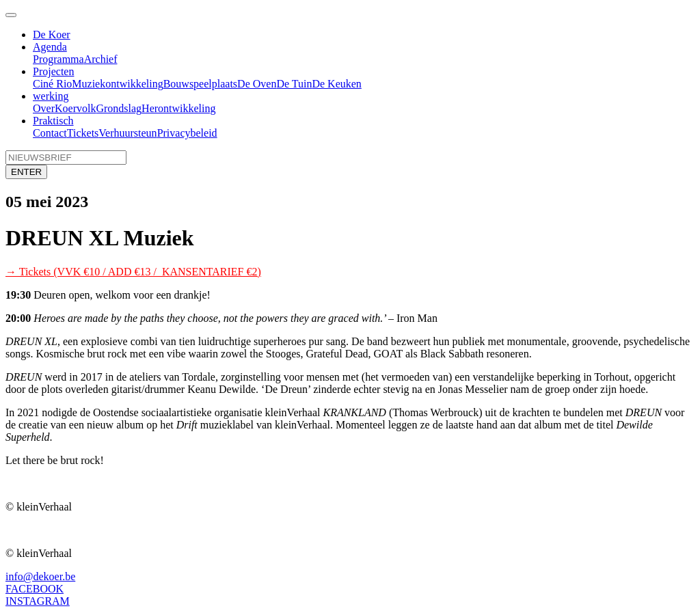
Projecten (53, 71)
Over (44, 108)
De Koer (52, 35)
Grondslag (119, 108)
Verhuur (116, 133)
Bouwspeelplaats (200, 84)
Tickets (83, 133)
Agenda (50, 47)
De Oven (257, 84)
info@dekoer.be (40, 576)
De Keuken (336, 84)
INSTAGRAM (38, 601)
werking (51, 96)
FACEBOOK (35, 589)
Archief (101, 59)
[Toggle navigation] (11, 15)
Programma (58, 59)
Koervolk (75, 108)
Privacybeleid (187, 133)
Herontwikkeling (178, 108)
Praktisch (53, 121)
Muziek (89, 84)
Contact (50, 133)
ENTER (26, 172)
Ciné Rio (52, 84)
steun (146, 133)
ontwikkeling (134, 84)
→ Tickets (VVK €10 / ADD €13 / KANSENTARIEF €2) (133, 272)
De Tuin (294, 84)
